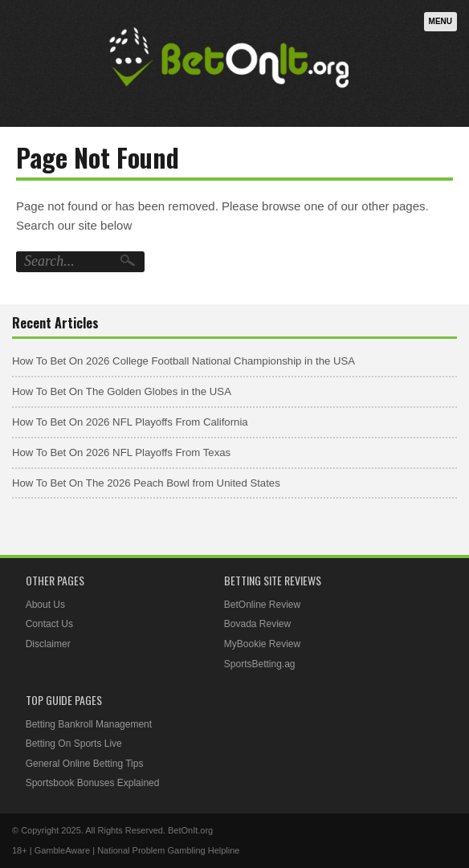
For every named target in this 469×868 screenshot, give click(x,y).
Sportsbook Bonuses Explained (93, 783)
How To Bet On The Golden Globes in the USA (122, 391)
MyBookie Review (262, 644)
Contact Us (49, 624)
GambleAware (63, 850)
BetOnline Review (262, 605)
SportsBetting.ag (260, 664)
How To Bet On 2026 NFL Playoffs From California (130, 422)
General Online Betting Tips (85, 764)
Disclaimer (48, 644)
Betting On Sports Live (74, 744)
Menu (440, 21)
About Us (45, 605)
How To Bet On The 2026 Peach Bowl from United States (146, 483)
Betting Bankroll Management (89, 724)
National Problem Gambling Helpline (168, 850)
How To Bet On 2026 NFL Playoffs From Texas (121, 452)
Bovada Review (257, 624)
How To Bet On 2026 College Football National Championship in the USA (184, 361)
